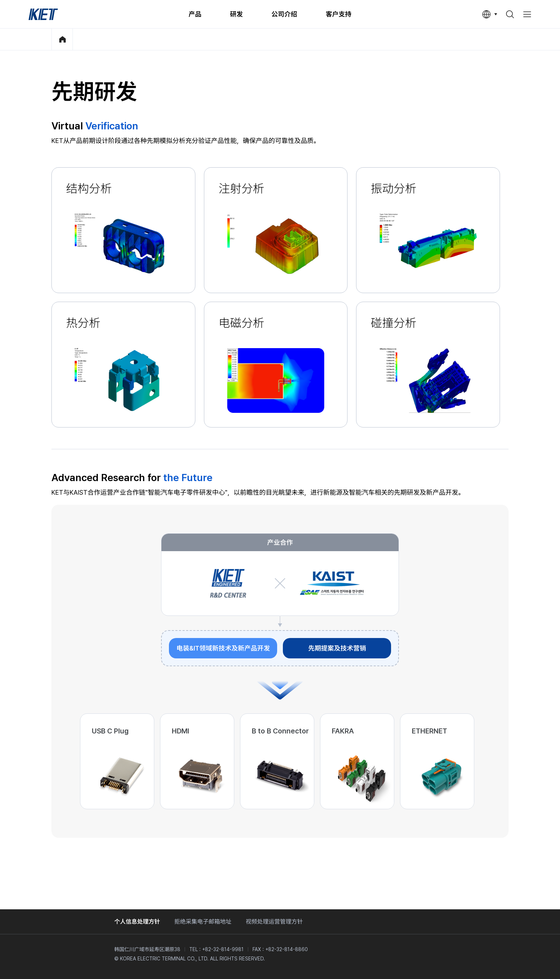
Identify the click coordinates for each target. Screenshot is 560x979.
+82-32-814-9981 (223, 949)
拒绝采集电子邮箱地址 (203, 922)
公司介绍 (284, 14)
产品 (195, 14)
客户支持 (339, 14)
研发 (236, 14)
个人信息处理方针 (137, 922)
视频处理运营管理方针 (274, 922)
